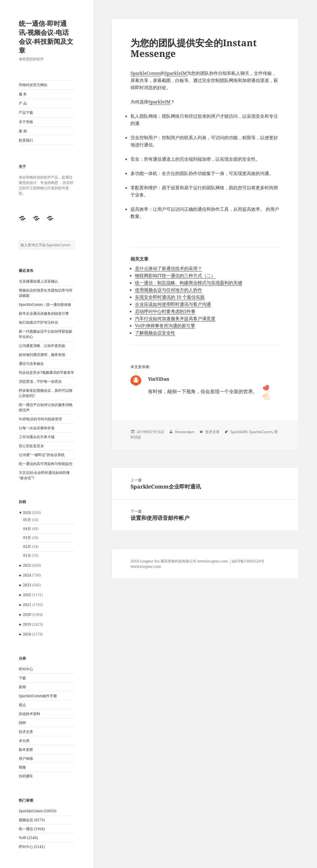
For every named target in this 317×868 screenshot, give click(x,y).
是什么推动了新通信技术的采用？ (168, 268)
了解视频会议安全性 (155, 333)
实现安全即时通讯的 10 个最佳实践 (170, 297)
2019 (27, 624)
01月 (27, 555)
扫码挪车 (26, 776)
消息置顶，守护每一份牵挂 (40, 381)
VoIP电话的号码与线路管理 (40, 419)
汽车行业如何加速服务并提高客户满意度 (175, 318)
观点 (22, 705)
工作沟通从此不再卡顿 (37, 437)
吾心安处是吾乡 (31, 446)
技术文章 (26, 732)
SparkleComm (145, 73)
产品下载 (26, 113)
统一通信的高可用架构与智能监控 (46, 464)
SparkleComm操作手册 (38, 696)
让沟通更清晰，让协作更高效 (42, 346)
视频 (22, 767)
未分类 (24, 741)
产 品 (23, 103)
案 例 (23, 131)
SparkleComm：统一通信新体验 (45, 304)
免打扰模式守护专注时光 (38, 322)
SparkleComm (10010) (38, 811)
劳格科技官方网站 (33, 85)
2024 (27, 575)
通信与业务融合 (31, 364)
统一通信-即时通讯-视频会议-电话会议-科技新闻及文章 (46, 37)
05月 (27, 520)
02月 (27, 547)
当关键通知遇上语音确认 (38, 281)
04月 (27, 529)
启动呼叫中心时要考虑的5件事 (165, 311)
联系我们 (26, 140)
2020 (27, 614)
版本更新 (26, 750)
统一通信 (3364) (32, 829)
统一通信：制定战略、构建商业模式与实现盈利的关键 (189, 283)
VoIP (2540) (28, 838)
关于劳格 (26, 122)
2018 (27, 634)
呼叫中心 (26, 669)
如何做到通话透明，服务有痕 (42, 355)
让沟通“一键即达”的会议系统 (42, 455)
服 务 (23, 94)
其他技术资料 (29, 714)
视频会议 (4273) (32, 820)
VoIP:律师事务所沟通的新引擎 (165, 325)
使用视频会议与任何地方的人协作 (168, 290)
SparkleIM (176, 73)
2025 (27, 565)
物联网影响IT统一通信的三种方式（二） (175, 275)
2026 (27, 513)
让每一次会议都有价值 (37, 428)
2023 (27, 585)
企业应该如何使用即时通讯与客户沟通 (173, 304)
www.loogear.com (146, 566)
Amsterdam (185, 432)
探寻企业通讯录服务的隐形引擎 (44, 313)
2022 (27, 595)
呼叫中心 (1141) (32, 847)
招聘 (22, 723)
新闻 (22, 687)
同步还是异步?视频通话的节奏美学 (46, 372)
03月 (27, 538)
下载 (22, 678)
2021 (27, 605)
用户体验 (26, 758)
